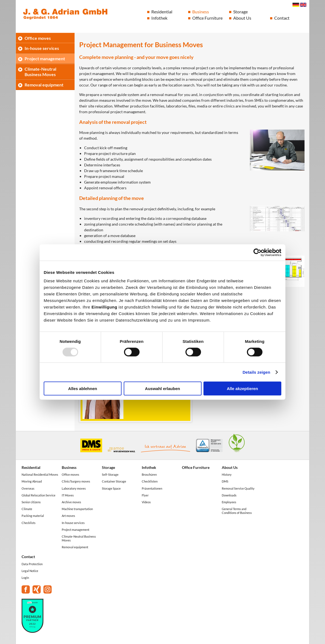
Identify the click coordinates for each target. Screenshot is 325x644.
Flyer (145, 495)
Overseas (28, 488)
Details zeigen (256, 372)
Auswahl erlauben (162, 389)
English (303, 5)
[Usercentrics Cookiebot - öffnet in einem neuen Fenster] (257, 252)
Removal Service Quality (238, 488)
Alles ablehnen (83, 389)
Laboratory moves (74, 488)
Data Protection (32, 564)
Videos (146, 502)
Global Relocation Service (39, 495)
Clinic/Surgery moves (76, 481)
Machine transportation (77, 509)
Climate (27, 509)
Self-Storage (110, 474)
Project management (45, 59)
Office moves (38, 38)
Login (25, 578)
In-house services (42, 48)
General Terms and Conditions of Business (237, 511)
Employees (229, 502)
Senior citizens (31, 502)
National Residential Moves (40, 474)
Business (201, 12)
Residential (162, 12)
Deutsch (296, 5)
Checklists (29, 523)
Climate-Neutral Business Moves (40, 71)
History (227, 474)
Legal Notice (30, 571)
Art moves (68, 516)
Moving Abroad (32, 481)
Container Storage (114, 481)
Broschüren (149, 474)
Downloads (229, 495)
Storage (240, 12)
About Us (242, 18)
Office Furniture (207, 18)
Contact (282, 18)
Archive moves (71, 502)
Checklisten (150, 481)
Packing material (33, 516)
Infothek (159, 18)
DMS (225, 481)
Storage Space (111, 488)
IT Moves (68, 495)
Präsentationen (152, 488)
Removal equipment (44, 85)
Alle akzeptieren (242, 389)
